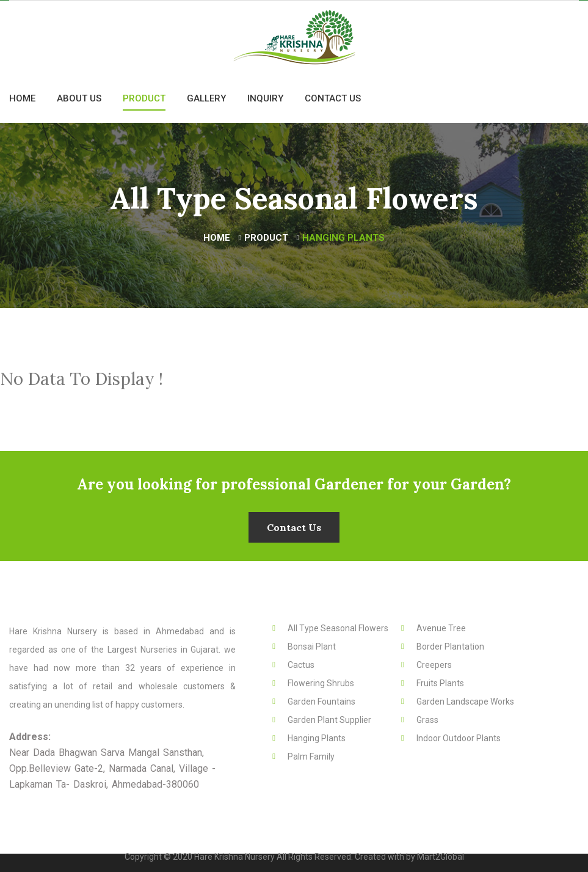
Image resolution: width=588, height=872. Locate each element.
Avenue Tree (441, 628)
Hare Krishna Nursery (235, 857)
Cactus (301, 665)
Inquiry (265, 98)
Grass (427, 720)
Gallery (206, 98)
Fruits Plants (440, 683)
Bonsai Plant (312, 647)
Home (22, 98)
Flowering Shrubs (321, 683)
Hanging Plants (317, 738)
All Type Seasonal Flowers (338, 628)
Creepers (434, 665)
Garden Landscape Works (465, 702)
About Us (79, 98)
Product (144, 98)
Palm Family (311, 757)
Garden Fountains (321, 702)
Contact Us (333, 98)
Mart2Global (441, 857)
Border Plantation (450, 647)
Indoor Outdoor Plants (459, 738)
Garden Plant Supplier (329, 720)
